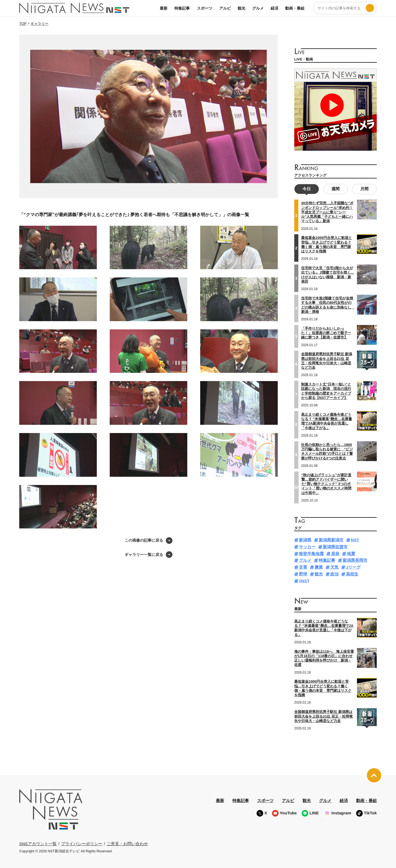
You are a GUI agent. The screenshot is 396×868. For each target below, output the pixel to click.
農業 (319, 567)
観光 (241, 8)
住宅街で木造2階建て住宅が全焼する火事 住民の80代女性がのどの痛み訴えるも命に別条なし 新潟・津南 (328, 304)
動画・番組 (295, 8)
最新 (164, 8)
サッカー (307, 546)
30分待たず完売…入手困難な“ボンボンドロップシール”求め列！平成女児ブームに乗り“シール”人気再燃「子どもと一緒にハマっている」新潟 (327, 212)
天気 (334, 567)
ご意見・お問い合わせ (127, 843)
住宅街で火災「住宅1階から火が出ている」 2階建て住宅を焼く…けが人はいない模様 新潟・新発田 (328, 274)
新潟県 (305, 539)
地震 (351, 553)
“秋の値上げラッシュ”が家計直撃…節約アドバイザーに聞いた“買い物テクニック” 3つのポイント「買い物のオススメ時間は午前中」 (326, 483)
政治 (334, 573)
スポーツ (205, 8)
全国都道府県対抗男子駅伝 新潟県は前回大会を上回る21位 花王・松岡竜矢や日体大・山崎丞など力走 (327, 360)
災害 (303, 567)
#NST (304, 580)
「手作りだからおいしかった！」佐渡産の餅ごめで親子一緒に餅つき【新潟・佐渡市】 (326, 332)
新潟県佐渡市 (335, 546)
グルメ (258, 8)
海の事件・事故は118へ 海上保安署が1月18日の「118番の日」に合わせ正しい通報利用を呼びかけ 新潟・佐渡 (324, 658)
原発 (335, 553)
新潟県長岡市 (355, 560)
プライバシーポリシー (82, 843)
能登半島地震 (311, 553)
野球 (303, 573)
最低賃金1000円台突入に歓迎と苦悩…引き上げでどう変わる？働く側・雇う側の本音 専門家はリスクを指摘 (327, 244)
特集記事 (182, 8)
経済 (274, 8)
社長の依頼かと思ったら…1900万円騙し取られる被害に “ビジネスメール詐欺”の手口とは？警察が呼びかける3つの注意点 (327, 451)
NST (355, 539)
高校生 (352, 573)
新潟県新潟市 (331, 539)
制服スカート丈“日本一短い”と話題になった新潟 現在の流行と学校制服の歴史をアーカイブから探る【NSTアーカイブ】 (326, 390)
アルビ (225, 8)
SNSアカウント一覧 (38, 843)
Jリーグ (353, 567)
